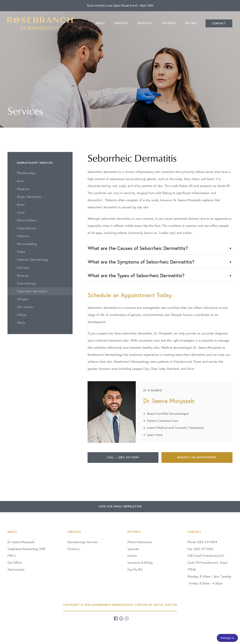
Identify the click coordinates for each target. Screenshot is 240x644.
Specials (133, 549)
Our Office (15, 563)
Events (132, 556)
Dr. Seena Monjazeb (21, 542)
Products (73, 549)
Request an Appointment (197, 457)
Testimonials (16, 570)
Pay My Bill (135, 570)
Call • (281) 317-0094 (123, 457)
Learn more (155, 435)
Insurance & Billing (140, 563)
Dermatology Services (82, 542)
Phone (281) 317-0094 (202, 542)
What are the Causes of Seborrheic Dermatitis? (138, 248)
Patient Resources (140, 542)
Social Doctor (165, 605)
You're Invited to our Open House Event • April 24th (120, 5)
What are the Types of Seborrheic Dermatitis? (136, 275)
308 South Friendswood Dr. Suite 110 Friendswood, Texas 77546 (207, 563)
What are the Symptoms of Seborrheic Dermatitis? (141, 262)
